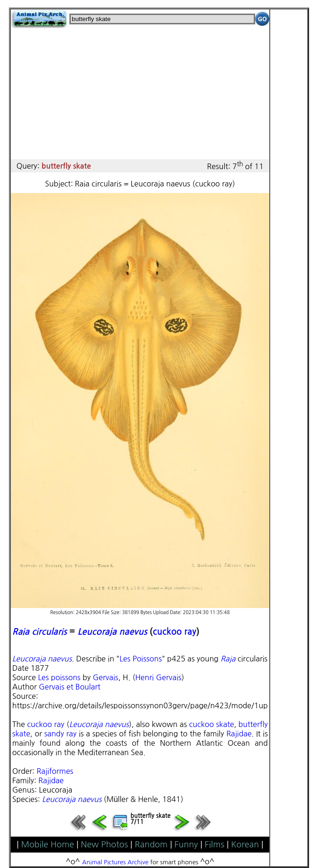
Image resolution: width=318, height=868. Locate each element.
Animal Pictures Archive (115, 862)
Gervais (106, 677)
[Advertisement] (140, 94)
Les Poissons (141, 659)
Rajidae (239, 734)
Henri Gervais (158, 677)
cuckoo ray (175, 632)
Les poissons (59, 677)
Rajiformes (55, 771)
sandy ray (60, 734)
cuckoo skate (212, 724)
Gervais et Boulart (70, 687)
